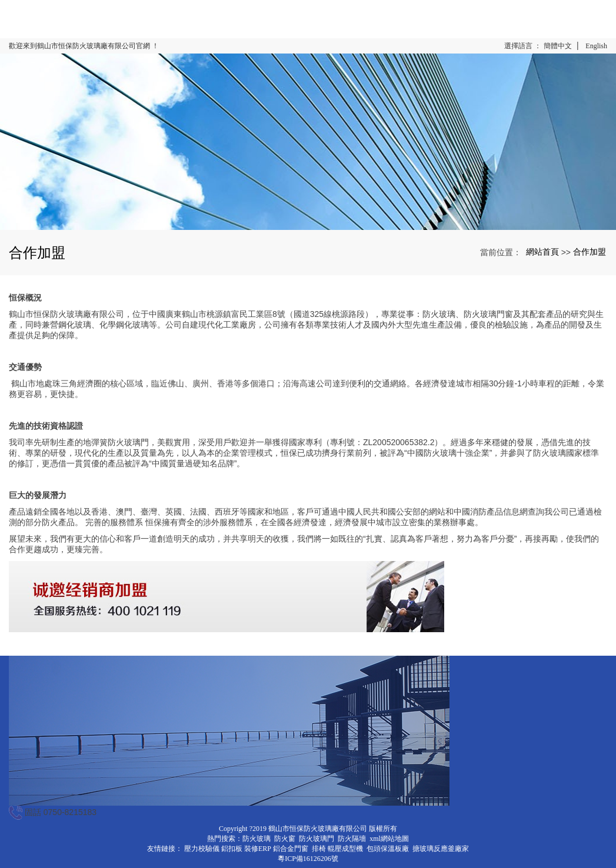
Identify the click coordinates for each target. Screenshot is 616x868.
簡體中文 (558, 46)
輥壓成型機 (345, 849)
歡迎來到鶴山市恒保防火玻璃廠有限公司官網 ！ (84, 46)
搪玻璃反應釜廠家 (441, 849)
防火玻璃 (257, 839)
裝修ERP (258, 849)
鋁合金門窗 (291, 849)
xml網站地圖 (389, 839)
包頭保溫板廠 (388, 849)
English (596, 46)
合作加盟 (590, 252)
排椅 (319, 849)
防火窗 (285, 839)
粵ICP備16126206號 (308, 859)
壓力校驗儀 (202, 849)
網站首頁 (542, 252)
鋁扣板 (232, 849)
